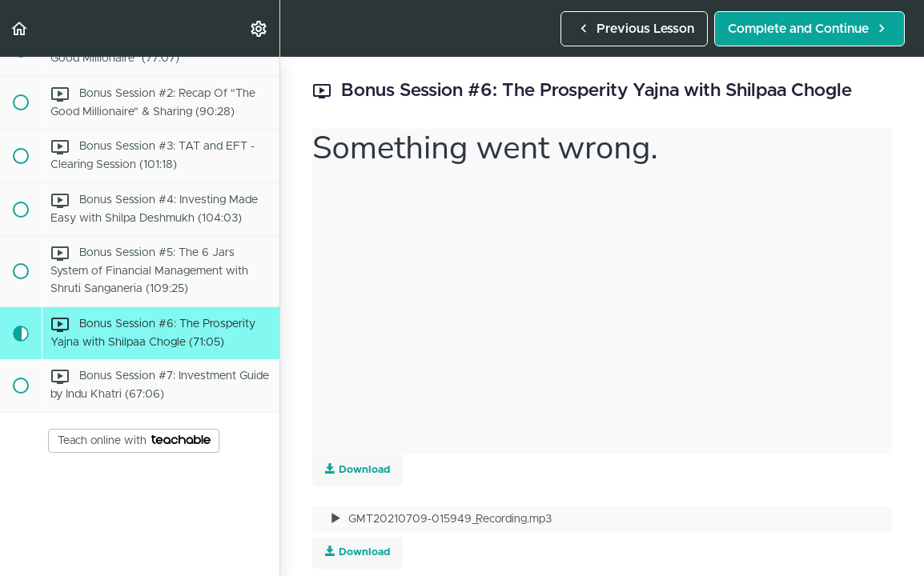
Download (358, 552)
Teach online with (134, 441)
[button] (20, 28)
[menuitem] (259, 28)
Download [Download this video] (358, 469)
